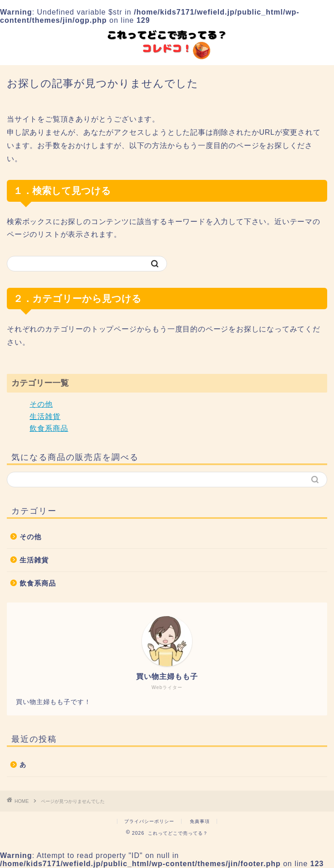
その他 (41, 404)
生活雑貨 (45, 416)
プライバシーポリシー (149, 821)
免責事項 (200, 821)
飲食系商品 (49, 428)
